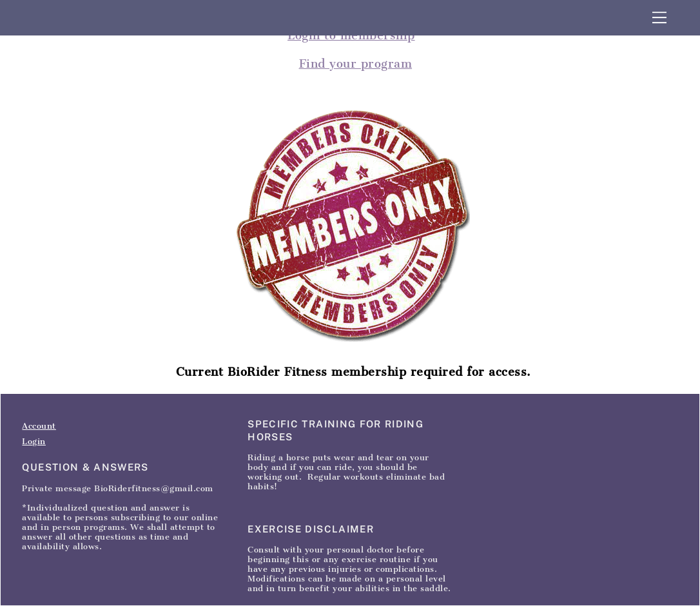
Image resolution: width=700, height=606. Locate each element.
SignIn (158, 377)
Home (34, 377)
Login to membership (351, 35)
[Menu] (659, 17)
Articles (74, 377)
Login (34, 441)
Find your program (356, 64)
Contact (117, 377)
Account (39, 426)
